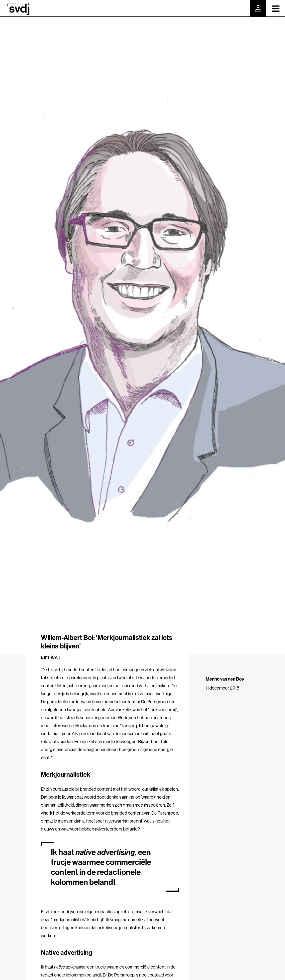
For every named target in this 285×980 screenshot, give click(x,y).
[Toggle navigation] (276, 8)
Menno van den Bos (225, 679)
